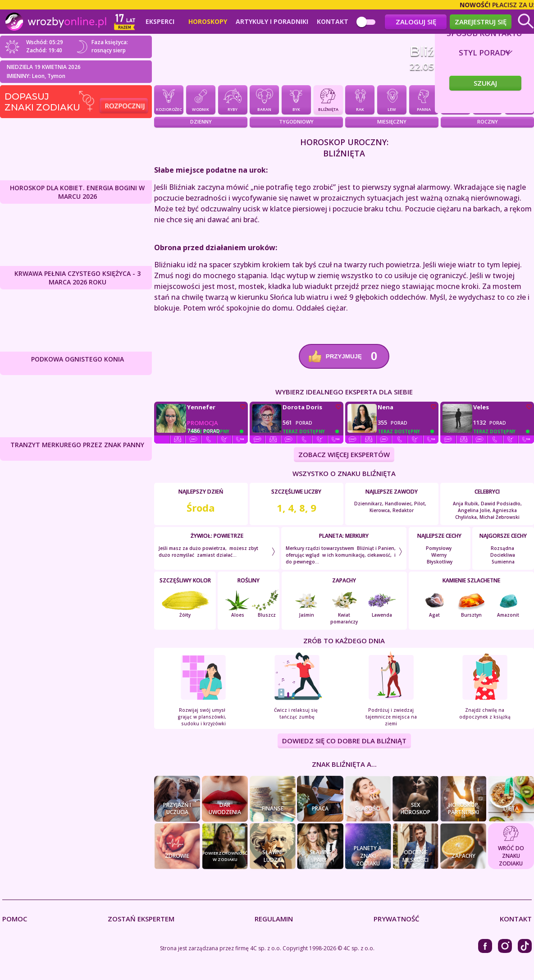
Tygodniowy (296, 122)
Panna (424, 100)
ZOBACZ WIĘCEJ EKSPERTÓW (344, 455)
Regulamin (274, 919)
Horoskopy (208, 22)
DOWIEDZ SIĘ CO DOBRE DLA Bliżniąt (344, 742)
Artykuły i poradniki (272, 22)
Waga (455, 100)
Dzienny (201, 122)
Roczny (488, 122)
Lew (392, 100)
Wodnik (201, 100)
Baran (264, 100)
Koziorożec (169, 100)
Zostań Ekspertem (141, 919)
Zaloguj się (416, 22)
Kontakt (333, 22)
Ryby (233, 100)
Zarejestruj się (481, 22)
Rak (360, 100)
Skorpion (487, 100)
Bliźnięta (328, 100)
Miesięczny (392, 122)
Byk (296, 100)
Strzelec (519, 100)
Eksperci (160, 22)
